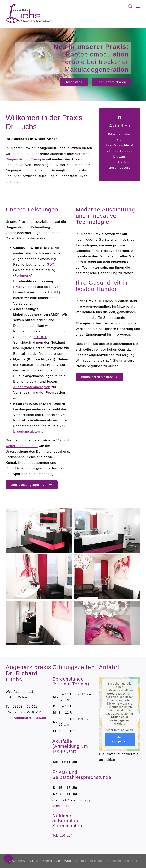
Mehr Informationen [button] (120, 730)
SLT (56, 292)
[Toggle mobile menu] (138, 6)
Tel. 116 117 (62, 836)
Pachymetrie (25, 287)
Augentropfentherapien (32, 387)
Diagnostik (14, 159)
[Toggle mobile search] (130, 6)
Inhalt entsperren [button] (120, 739)
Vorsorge (82, 154)
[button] (8, 860)
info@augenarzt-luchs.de (26, 718)
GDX (50, 265)
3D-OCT (40, 337)
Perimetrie (23, 276)
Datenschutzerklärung (121, 861)
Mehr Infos (61, 806)
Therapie (38, 159)
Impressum (95, 861)
